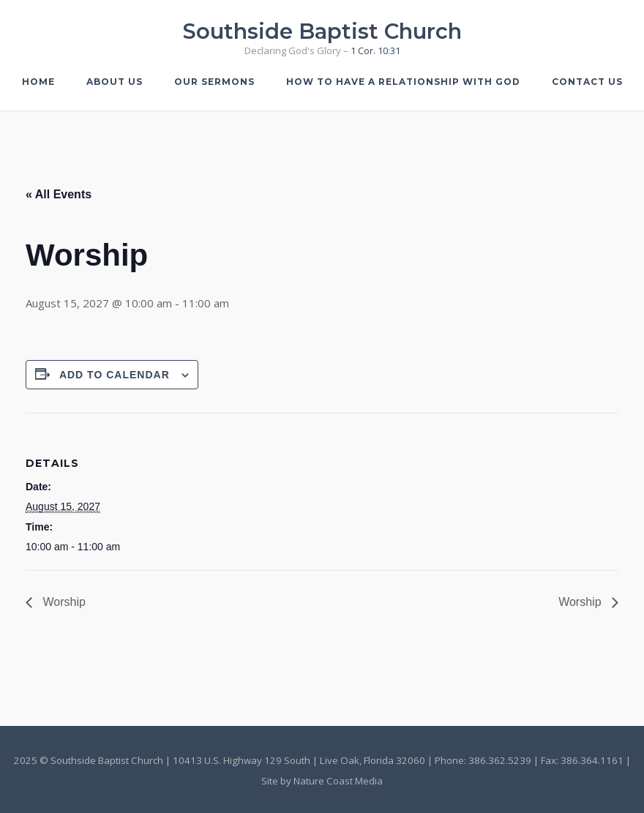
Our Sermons (214, 82)
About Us (115, 82)
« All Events (59, 194)
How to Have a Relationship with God (403, 82)
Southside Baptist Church (322, 31)
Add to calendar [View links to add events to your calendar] (115, 375)
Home (38, 82)
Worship (63, 602)
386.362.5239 (500, 760)
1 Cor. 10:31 (375, 50)
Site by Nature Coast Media (322, 781)
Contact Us (587, 82)
